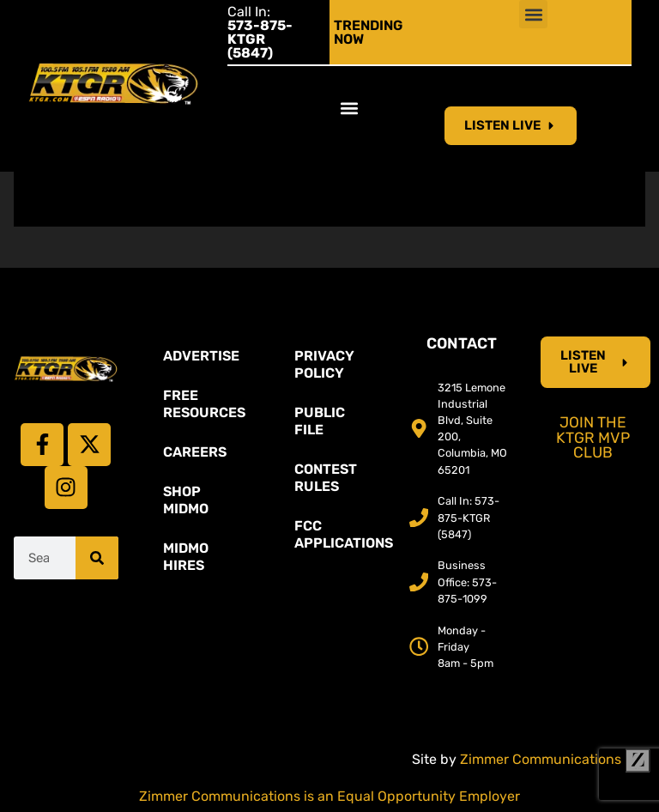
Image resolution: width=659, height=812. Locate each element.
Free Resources (204, 404)
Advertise (201, 356)
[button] (533, 14)
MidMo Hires (186, 557)
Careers (195, 452)
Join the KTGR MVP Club (593, 437)
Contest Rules (326, 478)
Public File (320, 421)
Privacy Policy (324, 364)
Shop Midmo (186, 500)
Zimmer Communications (555, 759)
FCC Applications (338, 534)
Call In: (260, 32)
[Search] (97, 558)
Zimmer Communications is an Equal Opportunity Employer (329, 796)
